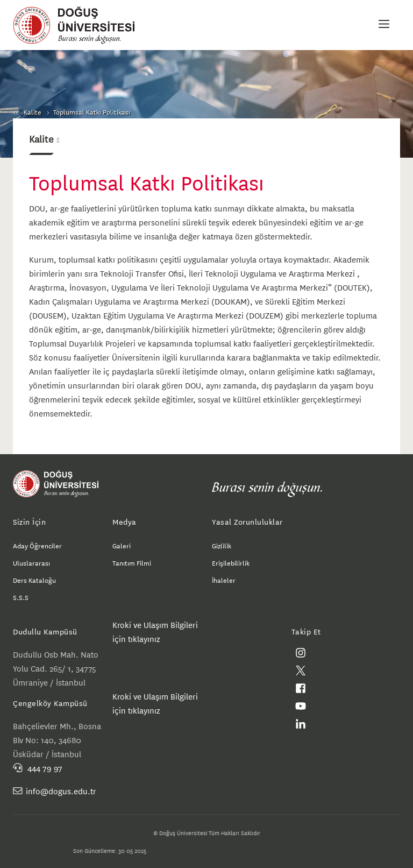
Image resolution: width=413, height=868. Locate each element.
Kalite (33, 111)
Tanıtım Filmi (132, 562)
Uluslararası (31, 562)
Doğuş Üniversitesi (79, 25)
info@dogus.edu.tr (61, 791)
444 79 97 (45, 768)
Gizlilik (222, 545)
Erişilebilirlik (231, 562)
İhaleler (224, 580)
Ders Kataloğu (34, 580)
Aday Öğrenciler (37, 545)
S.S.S (21, 597)
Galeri (122, 545)
